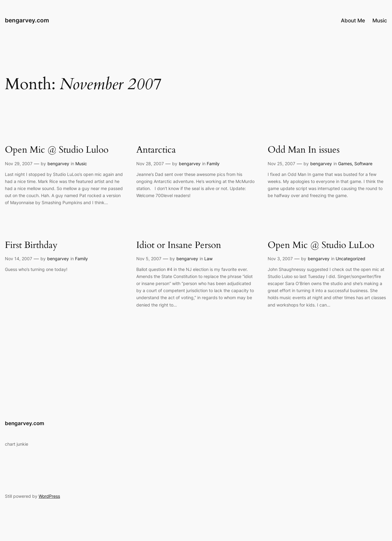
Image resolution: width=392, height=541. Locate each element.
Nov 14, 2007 (19, 259)
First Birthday (31, 246)
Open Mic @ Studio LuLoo (321, 246)
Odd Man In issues (304, 150)
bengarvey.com (27, 20)
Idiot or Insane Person (179, 246)
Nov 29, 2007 (19, 164)
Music (81, 164)
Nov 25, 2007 (281, 164)
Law (208, 259)
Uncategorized (351, 259)
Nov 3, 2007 (280, 259)
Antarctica (156, 150)
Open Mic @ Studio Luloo (57, 150)
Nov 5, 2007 (149, 259)
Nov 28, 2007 (150, 164)
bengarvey (58, 164)
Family (213, 164)
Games (345, 164)
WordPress (49, 496)
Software (363, 164)
